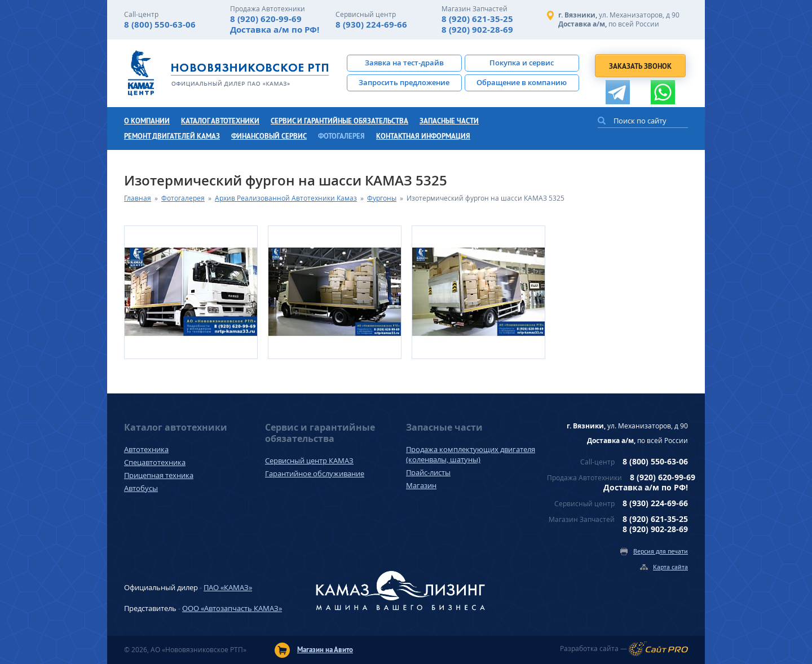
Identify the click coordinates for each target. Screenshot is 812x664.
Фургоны (382, 198)
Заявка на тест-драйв (404, 63)
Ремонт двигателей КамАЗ (172, 136)
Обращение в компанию (522, 82)
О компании (147, 121)
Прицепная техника (159, 475)
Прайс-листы (428, 472)
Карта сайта (670, 567)
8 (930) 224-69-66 (371, 25)
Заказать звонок (640, 66)
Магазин (421, 485)
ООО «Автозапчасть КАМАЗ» (232, 608)
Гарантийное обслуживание (315, 473)
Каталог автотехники (220, 121)
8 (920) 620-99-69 (266, 19)
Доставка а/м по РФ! (275, 30)
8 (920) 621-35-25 (477, 19)
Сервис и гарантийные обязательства (339, 121)
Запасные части (449, 121)
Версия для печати (661, 551)
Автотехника (146, 449)
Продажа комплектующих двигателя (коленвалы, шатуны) (471, 454)
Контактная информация (423, 136)
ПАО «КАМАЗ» (228, 587)
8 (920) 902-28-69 (477, 30)
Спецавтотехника (155, 462)
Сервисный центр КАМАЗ (309, 461)
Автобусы (141, 488)
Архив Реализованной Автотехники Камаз (286, 198)
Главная (138, 198)
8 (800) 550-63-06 (160, 25)
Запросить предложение (404, 82)
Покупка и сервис (522, 63)
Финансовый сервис (269, 136)
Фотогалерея (341, 136)
